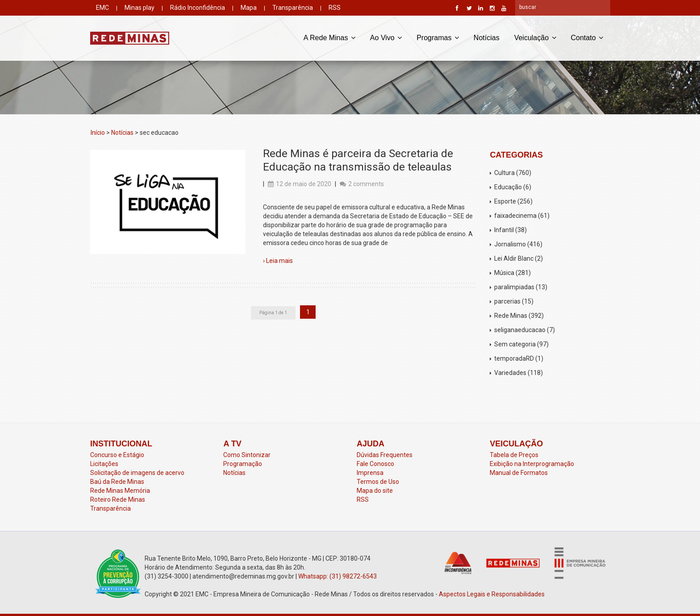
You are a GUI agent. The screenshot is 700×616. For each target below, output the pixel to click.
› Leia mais (278, 261)
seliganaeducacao (520, 330)
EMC (102, 8)
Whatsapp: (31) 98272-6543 (337, 576)
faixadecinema (515, 216)
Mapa (249, 8)
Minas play (140, 8)
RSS (335, 8)
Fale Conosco (375, 464)
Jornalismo (510, 244)
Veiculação (535, 37)
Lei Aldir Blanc (514, 258)
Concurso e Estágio (117, 455)
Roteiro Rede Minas (118, 499)
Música (504, 273)
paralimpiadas (514, 287)
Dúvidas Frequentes (385, 455)
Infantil (504, 230)
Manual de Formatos (519, 473)
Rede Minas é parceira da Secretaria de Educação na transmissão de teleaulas (358, 160)
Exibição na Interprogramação (532, 464)
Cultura (504, 173)
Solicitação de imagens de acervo (137, 473)
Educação (508, 187)
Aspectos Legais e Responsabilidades (492, 594)
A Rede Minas (329, 37)
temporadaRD (514, 358)
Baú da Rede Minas (117, 482)
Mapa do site (375, 491)
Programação (243, 464)
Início (98, 133)
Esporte (505, 201)
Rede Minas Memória (120, 491)
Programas (438, 37)
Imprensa (370, 473)
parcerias (507, 301)
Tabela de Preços (514, 455)
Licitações (104, 464)
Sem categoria (515, 344)
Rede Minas (511, 316)
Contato (587, 37)
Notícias (487, 38)
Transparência (293, 8)
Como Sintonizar (247, 455)
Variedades (510, 373)
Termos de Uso (378, 482)
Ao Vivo (386, 37)
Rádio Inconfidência (198, 8)
